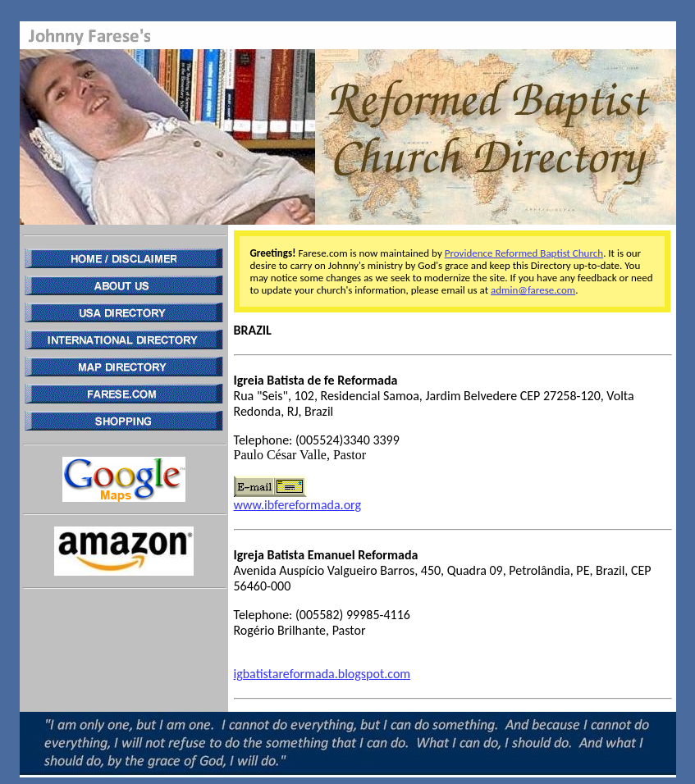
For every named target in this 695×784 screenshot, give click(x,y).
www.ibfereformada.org (297, 505)
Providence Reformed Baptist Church (524, 253)
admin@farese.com (533, 290)
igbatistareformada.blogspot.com (322, 674)
